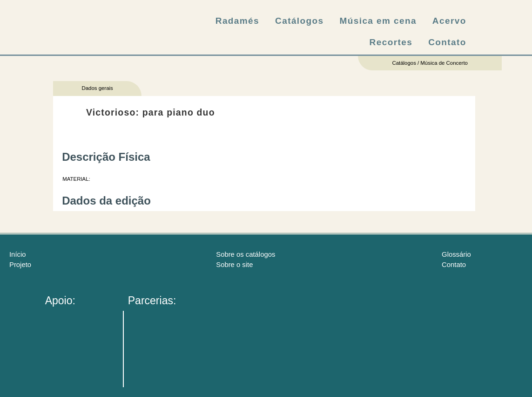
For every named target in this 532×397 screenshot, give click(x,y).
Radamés (237, 21)
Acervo (449, 21)
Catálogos (299, 21)
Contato (447, 42)
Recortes (391, 42)
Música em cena (378, 21)
